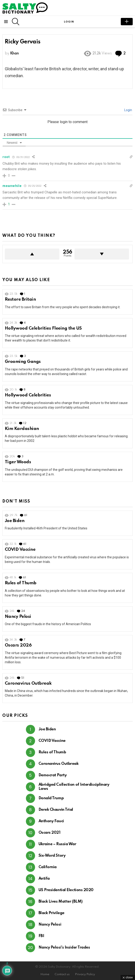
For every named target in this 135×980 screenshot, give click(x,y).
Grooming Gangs (23, 362)
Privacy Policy (85, 974)
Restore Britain (20, 299)
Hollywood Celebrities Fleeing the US (43, 328)
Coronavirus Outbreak (28, 683)
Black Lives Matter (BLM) (61, 902)
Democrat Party (53, 775)
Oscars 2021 (50, 833)
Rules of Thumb (21, 583)
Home (45, 974)
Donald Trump (51, 798)
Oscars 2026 (18, 645)
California (48, 867)
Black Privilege (51, 913)
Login (128, 110)
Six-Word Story (52, 856)
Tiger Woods (18, 462)
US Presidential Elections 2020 (66, 890)
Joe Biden (15, 521)
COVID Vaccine (20, 549)
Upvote (32, 254)
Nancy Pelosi (18, 617)
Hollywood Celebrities (28, 395)
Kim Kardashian (22, 429)
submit (127, 22)
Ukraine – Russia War (57, 844)
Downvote (102, 254)
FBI (41, 936)
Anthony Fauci (51, 821)
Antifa (44, 879)
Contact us (62, 974)
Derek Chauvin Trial (56, 810)
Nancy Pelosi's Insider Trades (64, 948)
